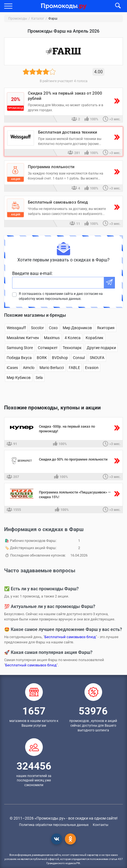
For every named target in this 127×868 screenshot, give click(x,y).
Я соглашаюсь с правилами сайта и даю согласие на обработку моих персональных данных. (61, 296)
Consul (79, 358)
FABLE (74, 368)
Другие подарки (101, 348)
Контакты (100, 825)
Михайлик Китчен (23, 338)
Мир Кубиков (19, 378)
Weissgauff (16, 328)
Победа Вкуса (19, 358)
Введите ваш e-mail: (32, 273)
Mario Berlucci (52, 368)
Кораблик (95, 338)
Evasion (92, 368)
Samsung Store (20, 348)
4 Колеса (73, 338)
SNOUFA (97, 358)
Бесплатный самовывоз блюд (70, 637)
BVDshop (60, 358)
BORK (42, 358)
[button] (8, 6)
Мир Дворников (77, 328)
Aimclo (29, 368)
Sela (39, 378)
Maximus (52, 338)
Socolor (37, 328)
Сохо (53, 328)
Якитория (106, 328)
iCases (12, 368)
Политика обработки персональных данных (54, 825)
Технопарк (72, 348)
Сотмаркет (48, 348)
